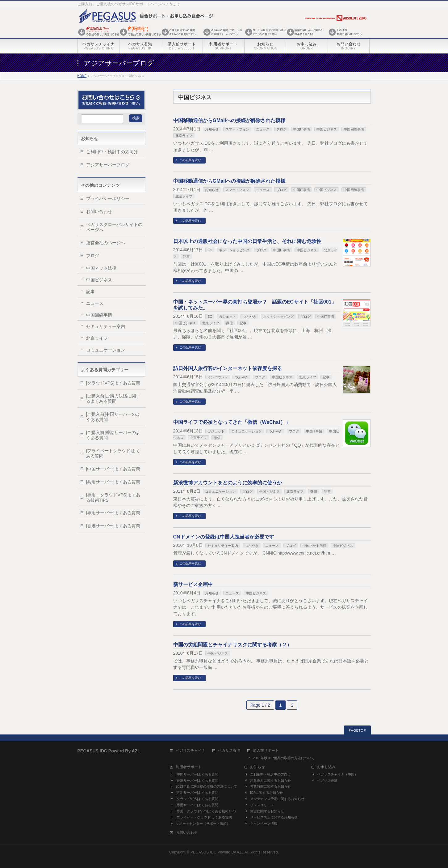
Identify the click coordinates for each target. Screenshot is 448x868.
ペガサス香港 (229, 751)
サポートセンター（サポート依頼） (203, 823)
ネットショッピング (234, 250)
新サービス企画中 (193, 584)
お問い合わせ (99, 211)
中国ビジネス (327, 129)
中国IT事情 (302, 129)
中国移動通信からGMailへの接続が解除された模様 (229, 120)
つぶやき (249, 317)
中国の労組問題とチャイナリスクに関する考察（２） (232, 645)
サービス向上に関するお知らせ (274, 817)
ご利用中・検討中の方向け (112, 152)
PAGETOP (357, 730)
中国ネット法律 (314, 546)
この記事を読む (190, 160)
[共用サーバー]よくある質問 (113, 482)
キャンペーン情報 (264, 823)
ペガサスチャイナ (191, 751)
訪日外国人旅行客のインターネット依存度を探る (228, 368)
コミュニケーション (247, 431)
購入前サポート (266, 751)
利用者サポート (189, 767)
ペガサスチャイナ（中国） (337, 774)
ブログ (281, 129)
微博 (314, 491)
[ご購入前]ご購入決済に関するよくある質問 (113, 399)
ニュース (263, 129)
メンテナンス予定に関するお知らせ (277, 799)
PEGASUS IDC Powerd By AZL (217, 852)
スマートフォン (237, 129)
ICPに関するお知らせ (266, 793)
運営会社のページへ (106, 243)
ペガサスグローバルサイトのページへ (114, 227)
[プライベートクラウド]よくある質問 (113, 453)
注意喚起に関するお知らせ (270, 781)
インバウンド (218, 377)
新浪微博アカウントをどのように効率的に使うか (228, 483)
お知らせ (212, 129)
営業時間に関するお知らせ (270, 786)
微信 (229, 323)
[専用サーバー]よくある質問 (113, 513)
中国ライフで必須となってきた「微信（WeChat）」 (232, 422)
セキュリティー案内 (223, 546)
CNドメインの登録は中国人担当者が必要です (224, 537)
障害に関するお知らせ (267, 811)
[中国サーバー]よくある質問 (113, 469)
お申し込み (326, 767)
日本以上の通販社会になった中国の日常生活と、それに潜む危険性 (247, 241)
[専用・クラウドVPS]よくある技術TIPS (113, 498)
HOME (82, 76)
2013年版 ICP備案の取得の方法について (284, 758)
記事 (186, 257)
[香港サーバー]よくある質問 (113, 526)
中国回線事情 (354, 129)
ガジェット (227, 317)
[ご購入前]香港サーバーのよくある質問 (113, 435)
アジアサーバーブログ (108, 165)
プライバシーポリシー (108, 198)
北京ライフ (184, 136)
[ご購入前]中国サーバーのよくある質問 (113, 417)
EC (210, 250)
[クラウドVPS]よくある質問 (113, 383)
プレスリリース (262, 805)
